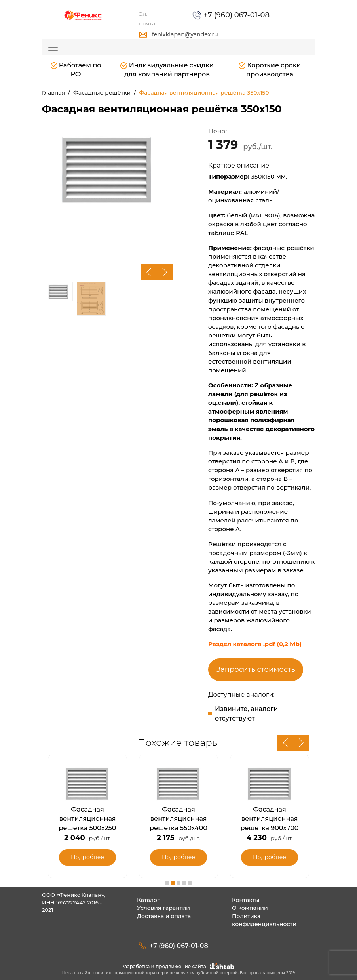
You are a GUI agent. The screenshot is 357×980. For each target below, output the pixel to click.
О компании (250, 908)
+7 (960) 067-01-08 (236, 15)
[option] (107, 170)
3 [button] (178, 883)
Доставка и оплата (164, 916)
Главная (53, 93)
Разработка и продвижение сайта (179, 966)
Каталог (148, 900)
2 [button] (173, 883)
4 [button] (184, 883)
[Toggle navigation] (53, 47)
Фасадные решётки (102, 93)
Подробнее (87, 857)
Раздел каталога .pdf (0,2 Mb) (255, 644)
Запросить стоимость (256, 669)
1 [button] (167, 883)
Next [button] (165, 272)
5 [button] (190, 883)
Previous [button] (149, 272)
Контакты (246, 900)
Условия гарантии (163, 908)
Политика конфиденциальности (264, 920)
